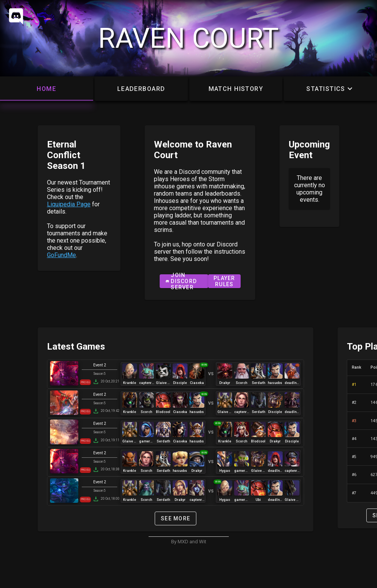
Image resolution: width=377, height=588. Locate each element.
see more (176, 518)
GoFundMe (61, 255)
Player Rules (224, 281)
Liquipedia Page (69, 204)
